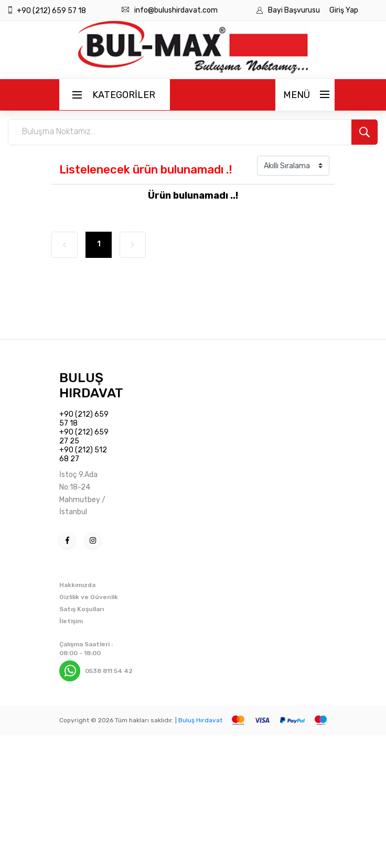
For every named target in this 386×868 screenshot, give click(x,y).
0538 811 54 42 (109, 671)
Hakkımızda (77, 585)
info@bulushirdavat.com (176, 10)
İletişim (71, 621)
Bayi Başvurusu (295, 10)
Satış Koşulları (82, 609)
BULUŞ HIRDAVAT (91, 385)
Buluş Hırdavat (200, 720)
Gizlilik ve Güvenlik (89, 597)
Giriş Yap (344, 10)
